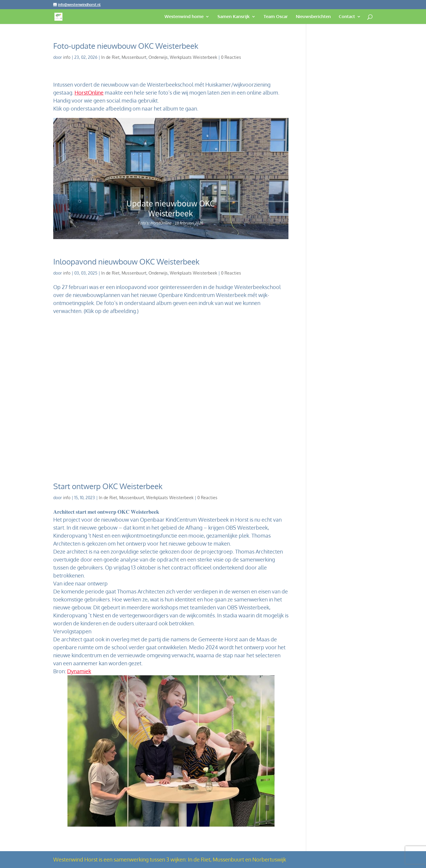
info (67, 57)
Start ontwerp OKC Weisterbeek (108, 486)
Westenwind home (184, 17)
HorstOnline (89, 93)
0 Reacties (231, 57)
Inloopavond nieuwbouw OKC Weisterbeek (126, 261)
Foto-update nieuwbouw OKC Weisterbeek (126, 46)
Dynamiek (79, 671)
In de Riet (110, 57)
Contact (347, 17)
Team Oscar (276, 17)
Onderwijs (158, 57)
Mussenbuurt (134, 57)
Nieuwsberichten (313, 17)
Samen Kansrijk (234, 17)
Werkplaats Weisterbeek (193, 57)
